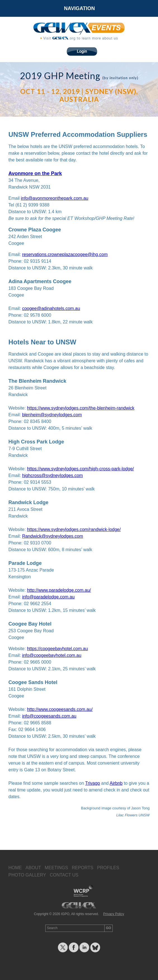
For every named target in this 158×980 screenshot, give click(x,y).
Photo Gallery (27, 875)
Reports (83, 868)
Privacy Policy (114, 914)
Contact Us (64, 875)
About (33, 868)
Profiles (108, 868)
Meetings (56, 868)
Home (15, 868)
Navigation (79, 8)
